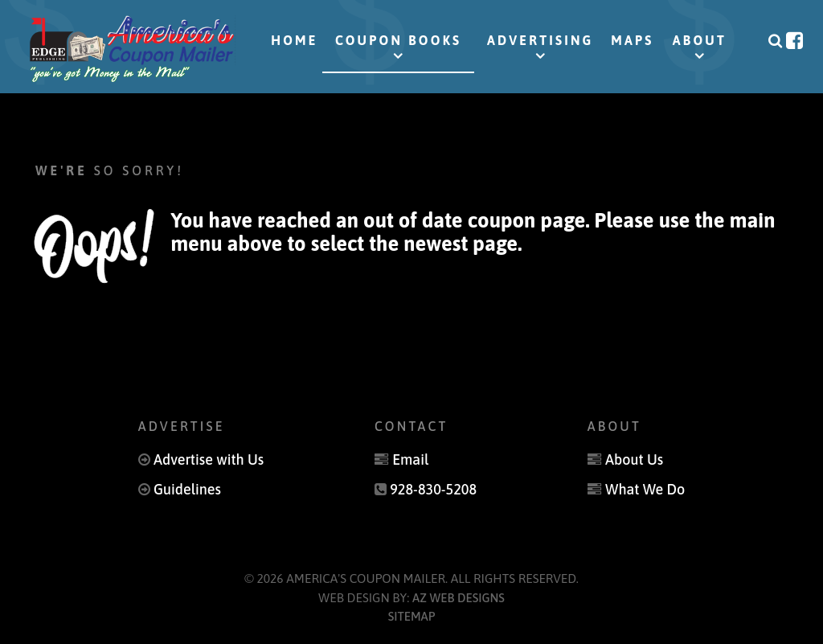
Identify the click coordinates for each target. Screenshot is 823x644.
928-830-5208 (433, 488)
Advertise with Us (209, 459)
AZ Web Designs (459, 596)
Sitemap (412, 615)
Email (411, 459)
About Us (634, 459)
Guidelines (188, 488)
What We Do (644, 488)
